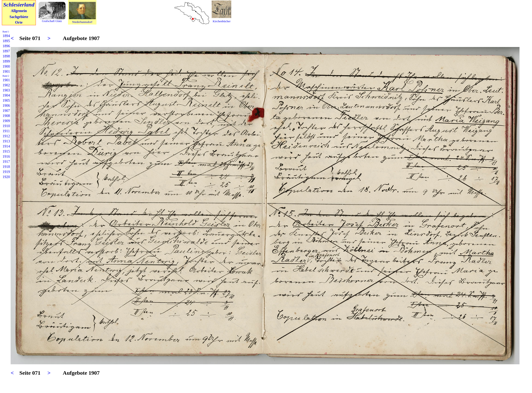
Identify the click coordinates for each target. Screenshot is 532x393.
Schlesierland (19, 5)
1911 (6, 131)
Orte (19, 22)
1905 (6, 100)
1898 (6, 56)
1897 (6, 51)
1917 (6, 162)
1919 (6, 172)
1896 (6, 46)
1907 (6, 111)
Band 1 (6, 32)
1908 (6, 116)
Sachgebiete (19, 17)
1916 (6, 156)
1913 (6, 141)
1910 (6, 126)
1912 (6, 136)
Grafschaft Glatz (52, 21)
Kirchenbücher (221, 21)
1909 (6, 121)
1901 (6, 71)
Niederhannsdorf (82, 22)
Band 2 (6, 76)
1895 (6, 41)
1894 (6, 36)
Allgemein (19, 11)
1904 (6, 95)
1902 (6, 85)
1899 (6, 61)
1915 (6, 151)
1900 (6, 66)
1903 (6, 90)
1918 (6, 167)
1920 (6, 177)
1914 (6, 146)
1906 (6, 105)
